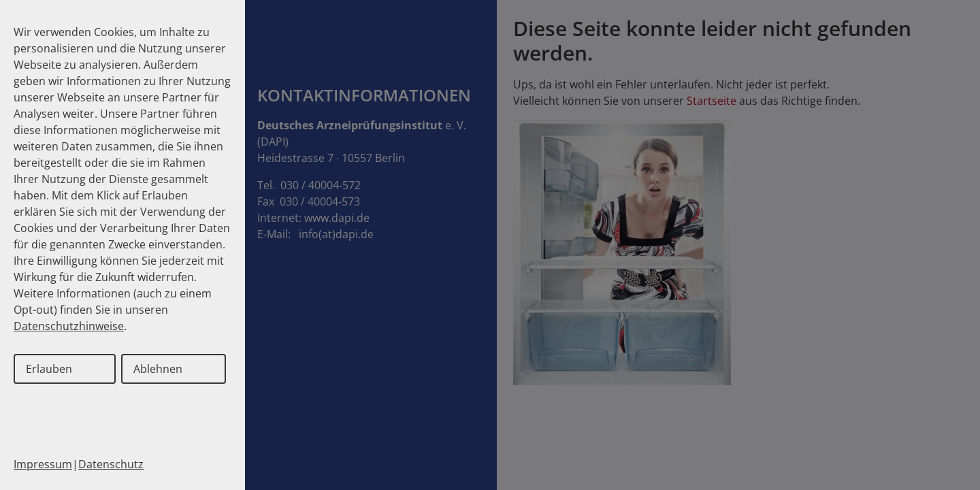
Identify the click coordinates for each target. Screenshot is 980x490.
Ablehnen (158, 369)
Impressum (43, 464)
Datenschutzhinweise (69, 326)
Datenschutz (111, 464)
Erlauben (49, 369)
